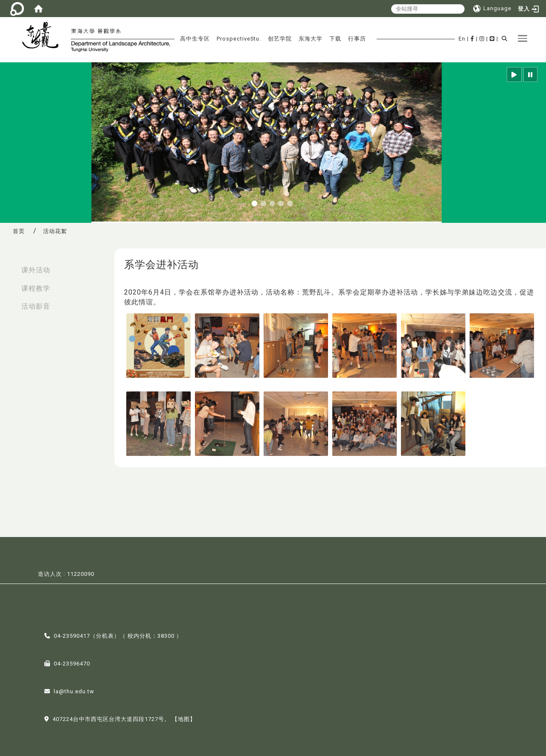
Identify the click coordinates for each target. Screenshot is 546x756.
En (462, 39)
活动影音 (36, 306)
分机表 (105, 635)
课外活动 (36, 270)
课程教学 (36, 288)
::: (9, 266)
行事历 (357, 39)
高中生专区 (195, 39)
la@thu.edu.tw (74, 690)
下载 (335, 39)
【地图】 (184, 718)
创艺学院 (280, 39)
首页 (19, 231)
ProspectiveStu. (239, 39)
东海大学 (311, 39)
